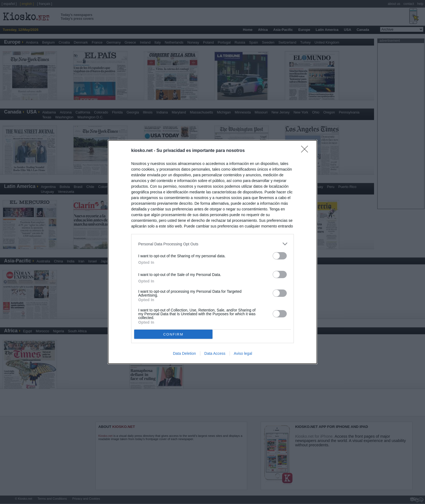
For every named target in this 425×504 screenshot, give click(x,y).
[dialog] (212, 252)
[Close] (306, 151)
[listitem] (212, 244)
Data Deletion (184, 353)
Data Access (215, 353)
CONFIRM (173, 334)
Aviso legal (243, 353)
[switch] (280, 256)
